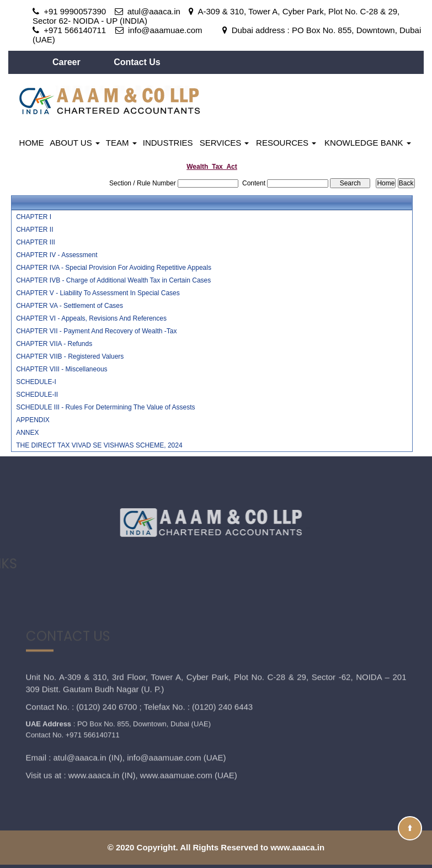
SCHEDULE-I (36, 382)
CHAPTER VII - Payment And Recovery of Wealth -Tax (96, 331)
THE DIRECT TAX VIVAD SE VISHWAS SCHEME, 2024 (99, 445)
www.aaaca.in (94, 731)
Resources (286, 143)
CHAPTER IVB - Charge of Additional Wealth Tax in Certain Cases (113, 280)
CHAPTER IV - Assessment (57, 255)
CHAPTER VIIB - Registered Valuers (70, 356)
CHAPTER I (34, 217)
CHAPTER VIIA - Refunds (54, 344)
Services (225, 143)
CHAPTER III (36, 242)
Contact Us (137, 62)
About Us (75, 143)
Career (68, 62)
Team (121, 143)
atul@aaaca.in (80, 713)
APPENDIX (33, 420)
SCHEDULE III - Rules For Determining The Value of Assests (105, 407)
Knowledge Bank (368, 143)
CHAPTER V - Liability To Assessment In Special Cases (98, 293)
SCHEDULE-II (37, 395)
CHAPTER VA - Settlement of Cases (70, 306)
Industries (168, 143)
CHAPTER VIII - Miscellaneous (62, 369)
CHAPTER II (34, 230)
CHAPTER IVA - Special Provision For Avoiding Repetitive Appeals (114, 268)
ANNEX (27, 433)
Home (32, 143)
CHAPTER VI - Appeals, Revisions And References (91, 318)
